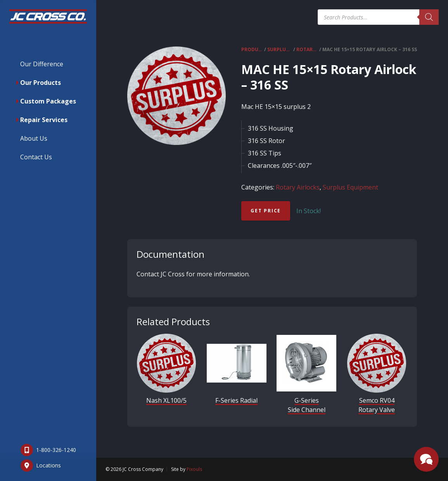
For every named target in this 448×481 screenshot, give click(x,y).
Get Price (266, 211)
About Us (34, 138)
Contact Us (36, 157)
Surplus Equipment (280, 49)
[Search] (429, 17)
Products (252, 49)
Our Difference (42, 64)
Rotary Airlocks (307, 49)
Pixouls (194, 469)
